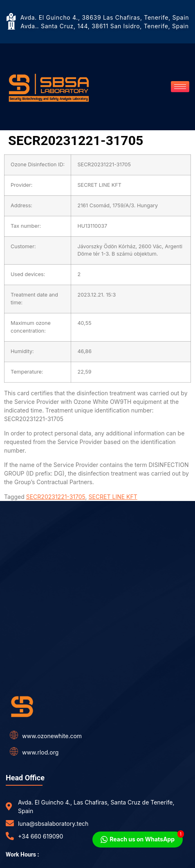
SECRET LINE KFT (113, 497)
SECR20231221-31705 (56, 497)
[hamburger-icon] (180, 87)
